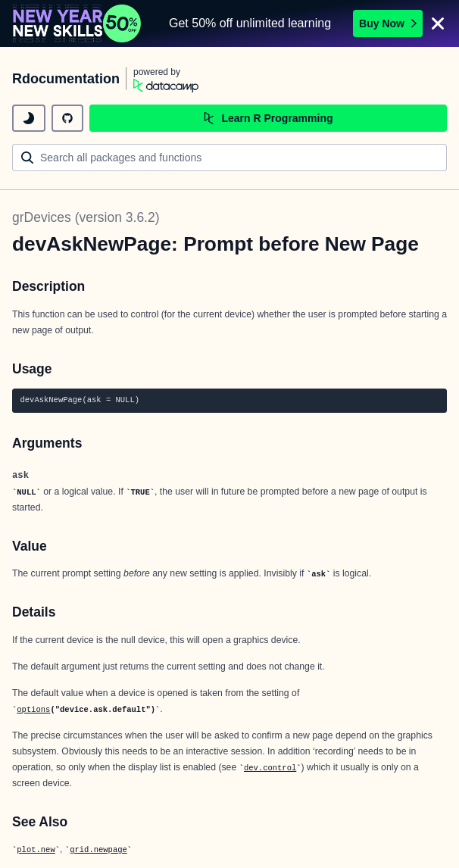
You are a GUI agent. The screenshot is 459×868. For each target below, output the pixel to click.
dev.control (270, 768)
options (33, 710)
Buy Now (388, 23)
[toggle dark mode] (29, 118)
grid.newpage (98, 850)
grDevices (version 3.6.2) (86, 217)
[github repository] (67, 118)
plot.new (36, 850)
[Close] (438, 23)
